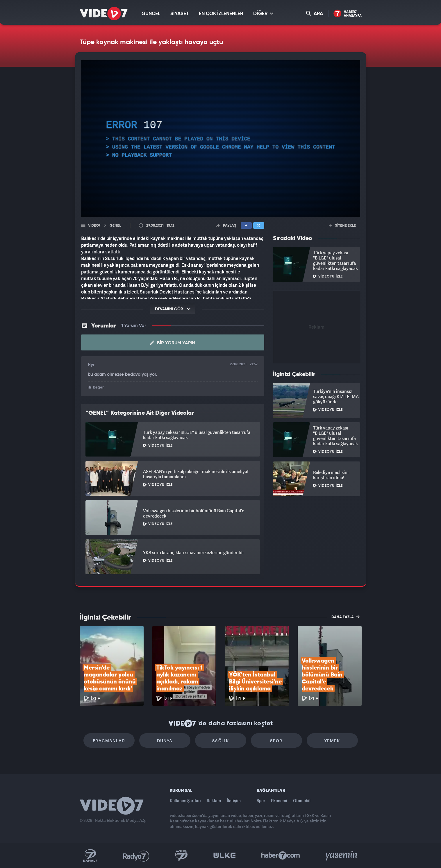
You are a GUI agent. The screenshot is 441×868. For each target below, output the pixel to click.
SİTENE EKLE (342, 226)
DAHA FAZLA (346, 617)
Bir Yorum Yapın (173, 343)
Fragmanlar (109, 741)
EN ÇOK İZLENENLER (221, 14)
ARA (315, 14)
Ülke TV (225, 856)
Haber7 (281, 856)
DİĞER (263, 14)
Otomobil (302, 800)
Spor (276, 741)
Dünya (165, 741)
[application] (221, 139)
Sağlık (220, 741)
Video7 (94, 226)
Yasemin (342, 856)
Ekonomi (279, 800)
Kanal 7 (90, 856)
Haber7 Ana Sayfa (348, 14)
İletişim (234, 800)
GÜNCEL (151, 14)
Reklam (214, 800)
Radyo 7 (136, 856)
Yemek (332, 741)
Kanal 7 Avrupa (181, 856)
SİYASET (180, 14)
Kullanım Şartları (185, 800)
